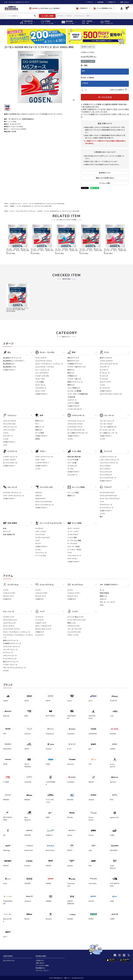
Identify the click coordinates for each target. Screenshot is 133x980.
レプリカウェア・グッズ (75, 427)
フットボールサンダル (42, 376)
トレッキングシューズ (107, 508)
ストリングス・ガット (9, 424)
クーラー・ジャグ (73, 531)
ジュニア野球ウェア (74, 388)
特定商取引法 (40, 968)
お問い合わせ (124, 2)
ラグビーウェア (40, 460)
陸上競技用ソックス (10, 367)
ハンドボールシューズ (10, 457)
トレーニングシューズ (42, 370)
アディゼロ (60, 16)
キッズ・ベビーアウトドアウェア (110, 499)
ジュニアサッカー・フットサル (45, 367)
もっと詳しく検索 (47, 16)
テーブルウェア (72, 543)
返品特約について (105, 173)
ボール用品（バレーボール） (109, 433)
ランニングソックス (106, 472)
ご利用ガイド (112, 2)
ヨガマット (39, 496)
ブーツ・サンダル (41, 556)
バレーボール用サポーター (108, 427)
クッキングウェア (73, 534)
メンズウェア (39, 528)
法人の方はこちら (9, 960)
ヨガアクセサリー (41, 499)
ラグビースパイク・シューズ (44, 457)
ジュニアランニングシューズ (109, 463)
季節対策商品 (104, 593)
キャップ (38, 543)
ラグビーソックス (73, 635)
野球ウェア (71, 385)
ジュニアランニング (9, 623)
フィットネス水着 (73, 460)
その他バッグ (40, 632)
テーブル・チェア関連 (74, 540)
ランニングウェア (105, 466)
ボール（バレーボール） (107, 430)
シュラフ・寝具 (72, 537)
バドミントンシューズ (79, 16)
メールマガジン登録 (42, 965)
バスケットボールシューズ (76, 421)
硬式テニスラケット (106, 358)
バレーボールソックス (75, 629)
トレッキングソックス (74, 632)
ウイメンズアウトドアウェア (109, 496)
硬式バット (71, 370)
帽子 (101, 517)
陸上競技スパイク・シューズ (12, 358)
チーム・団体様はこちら (103, 8)
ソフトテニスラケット (106, 361)
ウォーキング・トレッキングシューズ (14, 668)
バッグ (5, 445)
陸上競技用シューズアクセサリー (14, 361)
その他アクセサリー (9, 370)
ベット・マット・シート (74, 556)
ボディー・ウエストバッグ (43, 626)
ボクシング (7, 531)
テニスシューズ (105, 373)
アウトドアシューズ (106, 505)
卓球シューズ (40, 427)
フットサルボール (41, 388)
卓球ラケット (39, 421)
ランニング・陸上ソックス (75, 617)
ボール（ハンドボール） (10, 463)
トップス (6, 590)
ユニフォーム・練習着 (74, 391)
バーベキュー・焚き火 (75, 549)
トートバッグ (39, 620)
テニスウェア (104, 379)
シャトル (6, 433)
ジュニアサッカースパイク (44, 361)
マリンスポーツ (72, 475)
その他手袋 (71, 397)
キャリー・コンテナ (73, 528)
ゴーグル (70, 469)
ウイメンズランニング (10, 620)
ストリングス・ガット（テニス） (109, 364)
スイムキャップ (72, 466)
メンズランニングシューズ (108, 457)
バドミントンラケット (10, 421)
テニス (25, 203)
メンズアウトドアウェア (107, 492)
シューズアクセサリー (42, 373)
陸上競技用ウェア (9, 364)
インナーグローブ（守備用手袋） (78, 394)
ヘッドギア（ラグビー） (42, 463)
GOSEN (40, 211)
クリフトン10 (69, 16)
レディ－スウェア (41, 531)
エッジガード (104, 370)
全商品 (12, 206)
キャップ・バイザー (106, 382)
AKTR (88, 16)
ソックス (102, 385)
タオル (102, 605)
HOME (6, 203)
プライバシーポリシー (43, 970)
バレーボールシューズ (107, 421)
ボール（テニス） (105, 388)
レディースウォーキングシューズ (13, 496)
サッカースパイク (41, 358)
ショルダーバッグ (41, 623)
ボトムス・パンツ (8, 596)
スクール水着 (72, 463)
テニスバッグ (104, 376)
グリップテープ (105, 367)
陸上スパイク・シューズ (11, 662)
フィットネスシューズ (10, 658)
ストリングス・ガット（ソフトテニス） (26, 211)
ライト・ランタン (73, 559)
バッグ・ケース (72, 400)
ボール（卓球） (40, 433)
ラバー (37, 424)
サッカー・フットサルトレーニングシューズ (17, 632)
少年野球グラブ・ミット (75, 364)
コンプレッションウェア (43, 537)
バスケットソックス (74, 626)
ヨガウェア (39, 492)
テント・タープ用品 (74, 546)
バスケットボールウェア (75, 424)
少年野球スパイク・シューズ (12, 643)
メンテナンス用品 (73, 403)
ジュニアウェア (40, 534)
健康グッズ (71, 496)
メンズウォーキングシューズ (12, 492)
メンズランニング (9, 617)
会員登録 (100, 2)
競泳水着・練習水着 (74, 457)
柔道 (5, 528)
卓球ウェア (39, 430)
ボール (102, 590)
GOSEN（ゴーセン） (16, 203)
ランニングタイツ (105, 469)
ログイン (90, 2)
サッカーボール (40, 385)
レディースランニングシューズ (109, 460)
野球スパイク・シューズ (75, 382)
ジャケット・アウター (10, 593)
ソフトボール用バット (74, 379)
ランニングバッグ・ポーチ (108, 478)
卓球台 (38, 439)
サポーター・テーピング (107, 602)
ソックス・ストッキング (75, 409)
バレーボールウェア (106, 424)
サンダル (6, 671)
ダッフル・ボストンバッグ (43, 629)
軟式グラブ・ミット (73, 361)
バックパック (39, 617)
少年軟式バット (73, 376)
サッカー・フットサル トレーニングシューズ (49, 364)
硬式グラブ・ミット (73, 358)
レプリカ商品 (40, 382)
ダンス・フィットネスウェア (44, 502)
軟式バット (71, 373)
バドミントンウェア (9, 430)
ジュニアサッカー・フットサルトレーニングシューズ (18, 636)
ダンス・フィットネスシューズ (44, 505)
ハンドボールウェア (9, 460)
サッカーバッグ (40, 391)
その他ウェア (7, 599)
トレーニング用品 (73, 492)
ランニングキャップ (106, 475)
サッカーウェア (40, 379)
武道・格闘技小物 (9, 534)
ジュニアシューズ (41, 553)
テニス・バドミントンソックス (77, 620)
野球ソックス (72, 623)
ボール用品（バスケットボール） (78, 433)
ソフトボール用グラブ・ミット (77, 367)
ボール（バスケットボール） (76, 430)
